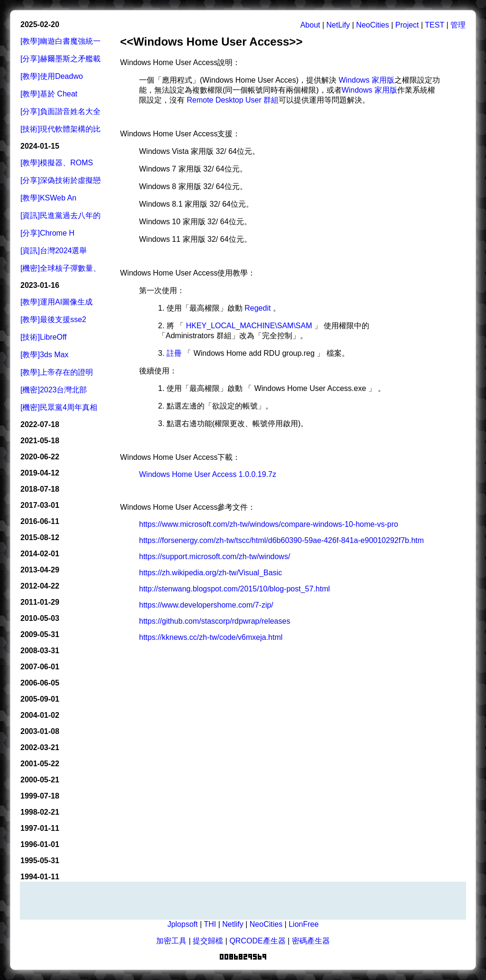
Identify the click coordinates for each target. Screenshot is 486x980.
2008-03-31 (40, 651)
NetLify (338, 25)
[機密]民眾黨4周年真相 (59, 407)
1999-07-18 (40, 796)
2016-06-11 (40, 521)
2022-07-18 (40, 424)
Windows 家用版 (367, 80)
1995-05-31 (40, 861)
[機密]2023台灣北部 (54, 390)
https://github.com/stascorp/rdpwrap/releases (215, 621)
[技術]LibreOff (44, 337)
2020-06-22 (40, 457)
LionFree (304, 924)
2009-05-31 (40, 634)
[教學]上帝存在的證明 (57, 372)
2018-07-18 (40, 489)
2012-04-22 (40, 586)
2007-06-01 (40, 667)
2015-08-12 (40, 538)
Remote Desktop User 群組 (233, 100)
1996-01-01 (40, 844)
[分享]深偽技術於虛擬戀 (61, 180)
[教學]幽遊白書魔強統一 (61, 41)
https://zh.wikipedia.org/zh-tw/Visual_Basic (210, 573)
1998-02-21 (40, 812)
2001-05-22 (40, 764)
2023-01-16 (40, 285)
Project (407, 25)
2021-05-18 (40, 441)
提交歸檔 (208, 941)
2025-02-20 (40, 24)
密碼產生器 (311, 941)
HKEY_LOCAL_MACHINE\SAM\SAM (249, 326)
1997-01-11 (40, 828)
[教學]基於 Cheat (49, 94)
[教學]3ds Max (44, 355)
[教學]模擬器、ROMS (57, 163)
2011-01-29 (40, 602)
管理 (458, 25)
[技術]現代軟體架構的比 (61, 129)
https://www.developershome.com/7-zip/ (206, 605)
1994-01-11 (40, 877)
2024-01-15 (40, 146)
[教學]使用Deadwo (52, 76)
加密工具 (171, 941)
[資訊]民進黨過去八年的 (61, 215)
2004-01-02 (40, 715)
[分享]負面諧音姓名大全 (61, 111)
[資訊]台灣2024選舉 (54, 251)
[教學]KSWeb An (48, 198)
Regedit (257, 308)
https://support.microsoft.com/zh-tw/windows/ (215, 557)
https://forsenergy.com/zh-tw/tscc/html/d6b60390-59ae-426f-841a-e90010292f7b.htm (281, 540)
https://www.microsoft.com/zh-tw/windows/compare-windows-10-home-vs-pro (269, 524)
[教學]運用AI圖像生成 (56, 302)
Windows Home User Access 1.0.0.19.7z (208, 474)
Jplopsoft (183, 924)
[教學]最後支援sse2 (53, 319)
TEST (435, 25)
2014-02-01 (40, 554)
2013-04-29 (40, 570)
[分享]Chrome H (47, 233)
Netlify (233, 924)
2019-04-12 (40, 473)
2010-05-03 (40, 618)
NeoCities (372, 25)
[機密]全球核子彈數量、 (61, 268)
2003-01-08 (40, 731)
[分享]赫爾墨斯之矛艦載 (61, 59)
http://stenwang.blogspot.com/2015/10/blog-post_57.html (234, 589)
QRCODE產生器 (257, 941)
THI (210, 924)
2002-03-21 (40, 747)
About (310, 25)
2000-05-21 (40, 780)
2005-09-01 (40, 699)
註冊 (174, 353)
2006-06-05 (40, 683)
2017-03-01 (40, 505)
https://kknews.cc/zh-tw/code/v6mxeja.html (211, 637)
